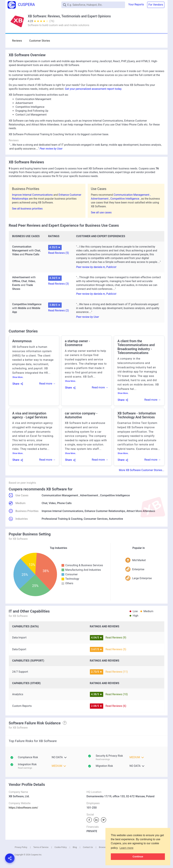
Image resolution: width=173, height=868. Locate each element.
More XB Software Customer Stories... (142, 470)
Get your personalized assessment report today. (94, 89)
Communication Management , (132, 195)
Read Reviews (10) (117, 694)
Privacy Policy (21, 847)
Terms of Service (41, 847)
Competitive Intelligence (115, 495)
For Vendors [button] (156, 5)
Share (16, 384)
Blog (75, 847)
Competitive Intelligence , (126, 199)
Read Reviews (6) (116, 706)
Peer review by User (51, 149)
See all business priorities (27, 209)
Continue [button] (138, 857)
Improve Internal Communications (33, 195)
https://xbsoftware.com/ (23, 808)
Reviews (17, 41)
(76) (52, 21)
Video (52, 503)
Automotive (116, 519)
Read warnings (103, 759)
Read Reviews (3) (59, 284)
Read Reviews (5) (59, 253)
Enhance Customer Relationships (105, 511)
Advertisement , (101, 199)
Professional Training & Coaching (62, 519)
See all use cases (101, 212)
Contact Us (88, 847)
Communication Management (60, 495)
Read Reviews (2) (59, 310)
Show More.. (18, 377)
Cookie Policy (61, 847)
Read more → (47, 384)
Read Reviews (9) (116, 638)
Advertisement (89, 495)
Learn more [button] (127, 848)
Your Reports (136, 4)
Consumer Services (96, 519)
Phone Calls (64, 503)
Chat (45, 503)
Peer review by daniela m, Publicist (96, 267)
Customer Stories (39, 41)
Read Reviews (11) (117, 672)
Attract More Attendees (141, 511)
